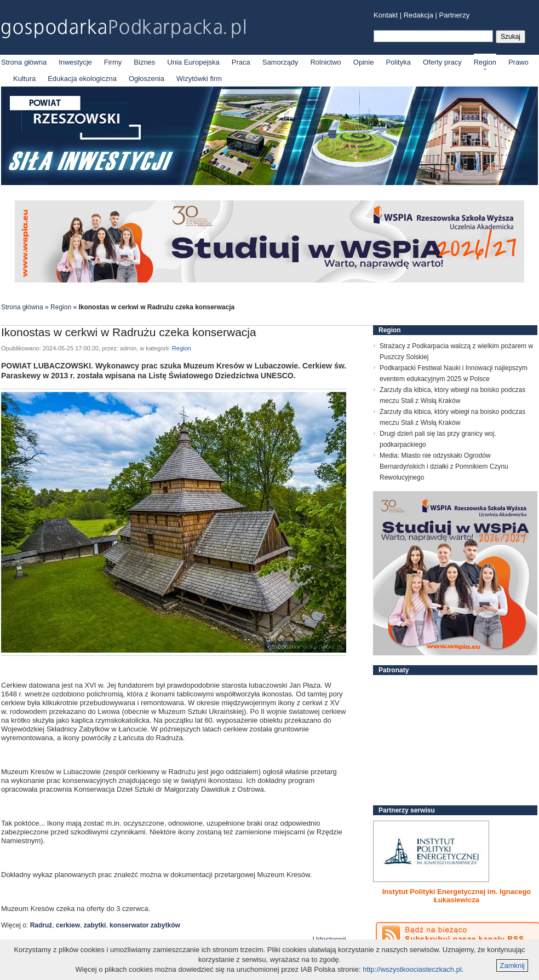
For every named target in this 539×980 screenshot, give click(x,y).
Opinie (364, 62)
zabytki (95, 925)
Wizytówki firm (199, 79)
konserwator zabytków (145, 925)
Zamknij (512, 965)
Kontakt (386, 15)
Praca (241, 62)
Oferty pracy (442, 62)
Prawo (518, 62)
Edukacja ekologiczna (82, 79)
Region (485, 62)
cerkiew (68, 925)
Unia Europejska (193, 62)
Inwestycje (75, 62)
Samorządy (280, 62)
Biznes (144, 62)
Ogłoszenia (147, 79)
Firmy (113, 62)
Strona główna (24, 62)
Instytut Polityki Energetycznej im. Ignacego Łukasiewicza (457, 896)
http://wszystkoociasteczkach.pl (412, 969)
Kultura (24, 79)
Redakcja (418, 15)
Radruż (41, 925)
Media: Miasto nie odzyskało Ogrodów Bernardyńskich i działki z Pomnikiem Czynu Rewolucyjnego (444, 466)
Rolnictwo (325, 62)
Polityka (398, 62)
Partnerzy (455, 15)
